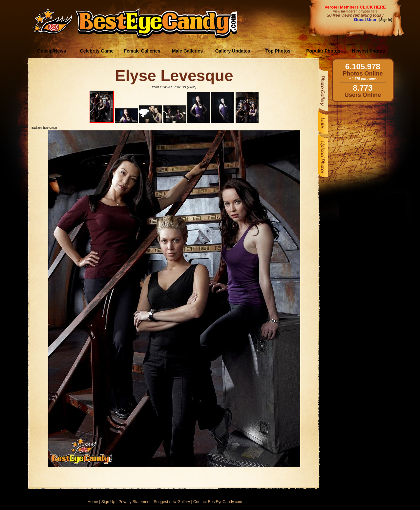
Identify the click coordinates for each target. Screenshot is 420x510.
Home (93, 502)
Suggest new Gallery (172, 502)
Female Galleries (142, 51)
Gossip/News (52, 51)
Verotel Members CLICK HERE (355, 7)
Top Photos (278, 51)
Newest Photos (368, 51)
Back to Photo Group (44, 128)
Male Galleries (187, 51)
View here (355, 11)
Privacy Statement (134, 502)
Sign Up (108, 502)
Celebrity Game (97, 51)
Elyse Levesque (174, 76)
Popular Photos (323, 51)
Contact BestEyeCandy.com (218, 502)
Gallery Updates (233, 51)
